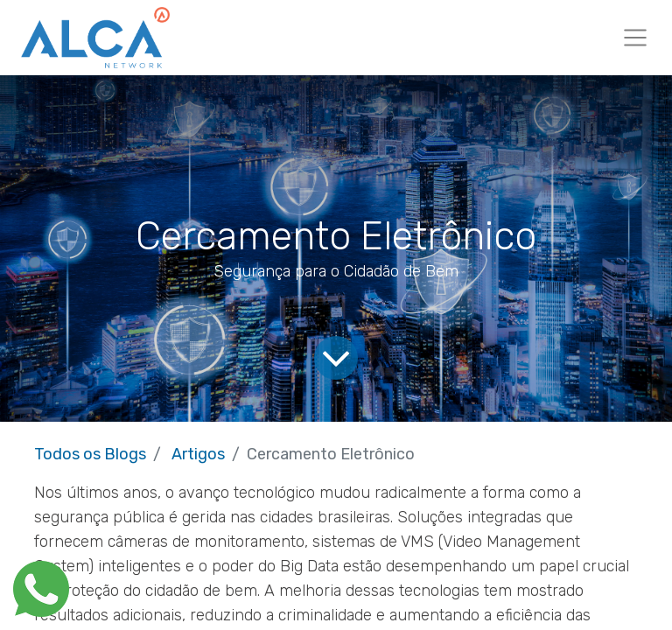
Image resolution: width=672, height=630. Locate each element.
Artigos (198, 454)
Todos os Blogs (90, 454)
